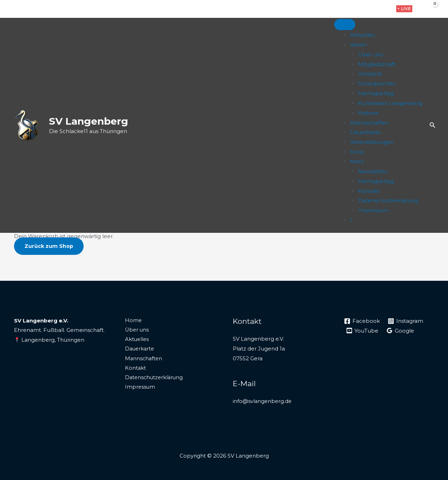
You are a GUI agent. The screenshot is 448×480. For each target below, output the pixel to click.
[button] (404, 9)
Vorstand (370, 74)
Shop (357, 152)
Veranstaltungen (372, 142)
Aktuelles (362, 35)
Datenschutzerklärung (388, 200)
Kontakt (369, 191)
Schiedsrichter (377, 84)
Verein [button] (358, 45)
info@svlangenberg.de (263, 401)
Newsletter (373, 171)
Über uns (370, 54)
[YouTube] (363, 331)
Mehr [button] (357, 162)
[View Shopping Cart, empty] (429, 9)
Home (132, 321)
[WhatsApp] (382, 9)
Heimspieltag (376, 93)
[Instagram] (371, 9)
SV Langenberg (89, 121)
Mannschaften (369, 123)
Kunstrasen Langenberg (390, 103)
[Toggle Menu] (345, 25)
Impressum (373, 210)
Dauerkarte (365, 132)
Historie (368, 113)
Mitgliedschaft (377, 64)
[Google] (401, 331)
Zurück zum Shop (49, 246)
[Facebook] (360, 9)
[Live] (351, 220)
